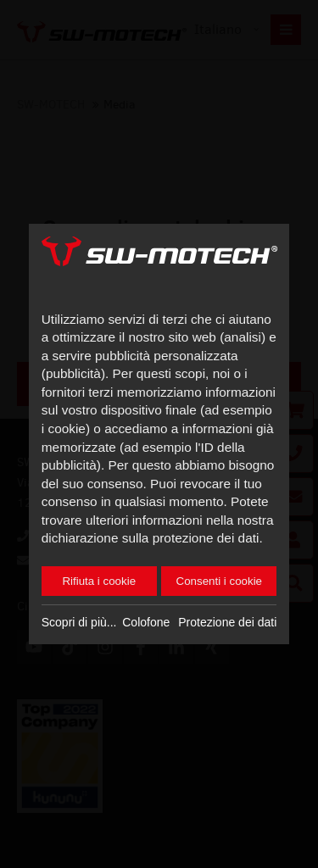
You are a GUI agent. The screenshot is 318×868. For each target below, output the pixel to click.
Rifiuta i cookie (99, 581)
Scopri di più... (79, 622)
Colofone (146, 622)
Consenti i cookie (220, 581)
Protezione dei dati (227, 622)
